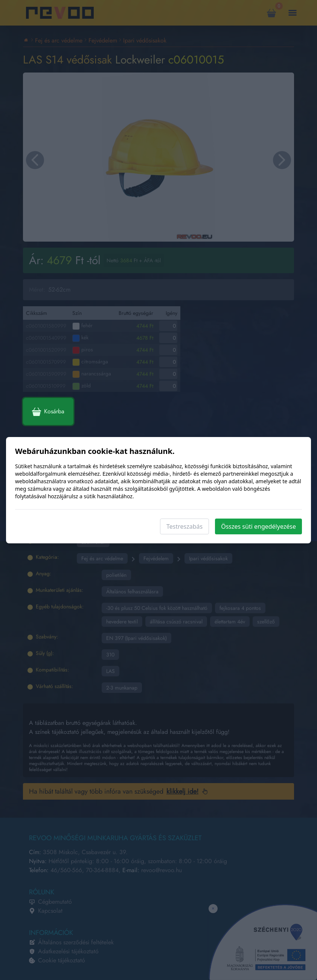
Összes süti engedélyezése (258, 526)
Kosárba (48, 411)
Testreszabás (184, 526)
